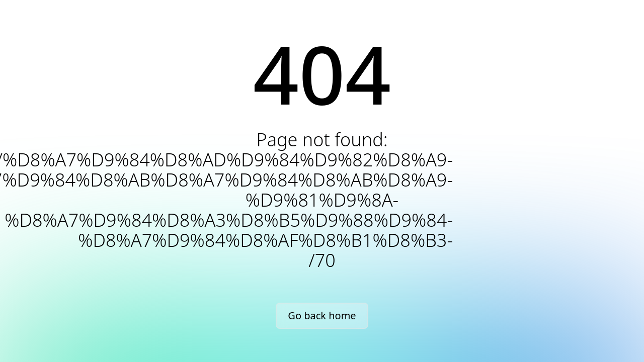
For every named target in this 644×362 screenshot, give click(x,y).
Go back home (322, 315)
